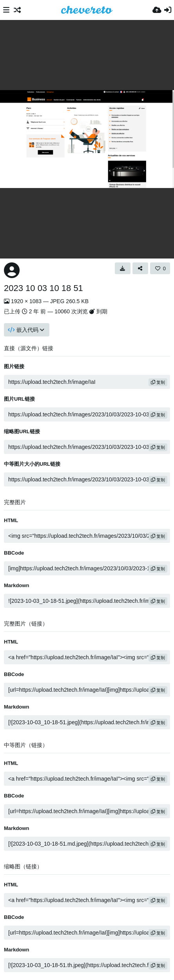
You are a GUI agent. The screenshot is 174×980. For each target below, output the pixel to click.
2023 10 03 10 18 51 (43, 288)
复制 (158, 382)
